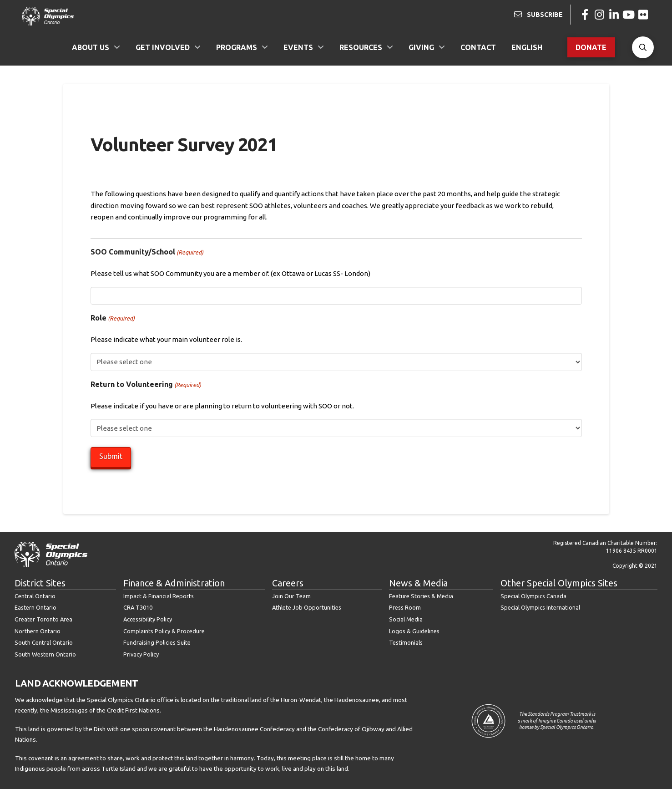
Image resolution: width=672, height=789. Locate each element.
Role (113, 318)
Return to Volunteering (146, 385)
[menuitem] (527, 47)
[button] (643, 47)
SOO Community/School (147, 252)
